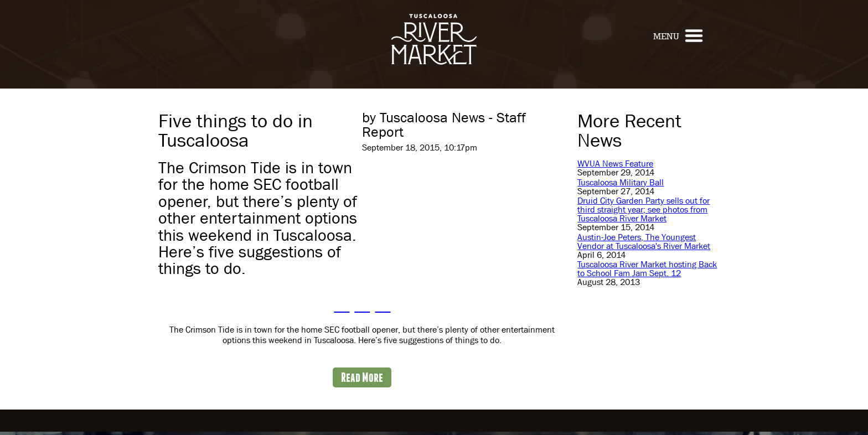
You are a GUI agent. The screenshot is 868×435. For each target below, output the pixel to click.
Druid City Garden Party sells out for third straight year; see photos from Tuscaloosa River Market (644, 209)
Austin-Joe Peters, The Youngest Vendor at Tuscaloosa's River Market (644, 242)
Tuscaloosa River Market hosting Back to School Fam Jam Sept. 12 (647, 269)
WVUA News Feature (615, 164)
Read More (362, 377)
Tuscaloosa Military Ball (621, 182)
